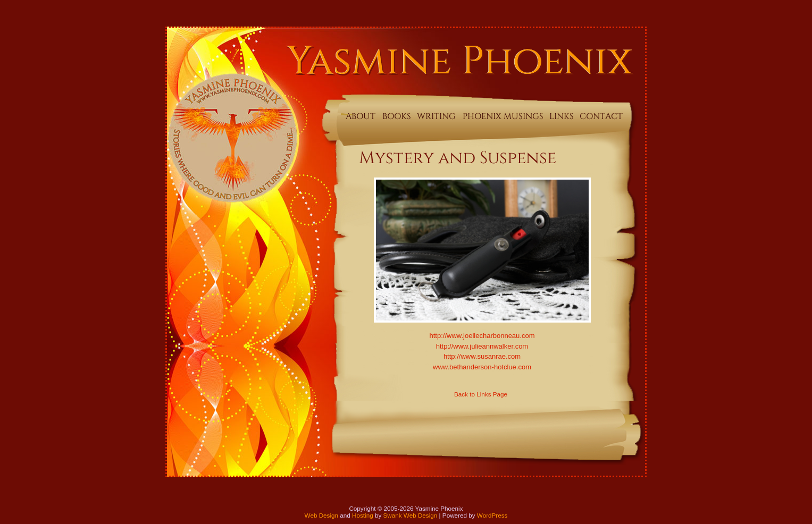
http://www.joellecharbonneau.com (482, 336)
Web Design (321, 515)
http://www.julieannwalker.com (482, 346)
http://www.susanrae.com (482, 356)
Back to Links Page (481, 394)
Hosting (363, 515)
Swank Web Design (411, 515)
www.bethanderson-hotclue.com (482, 367)
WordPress (492, 515)
